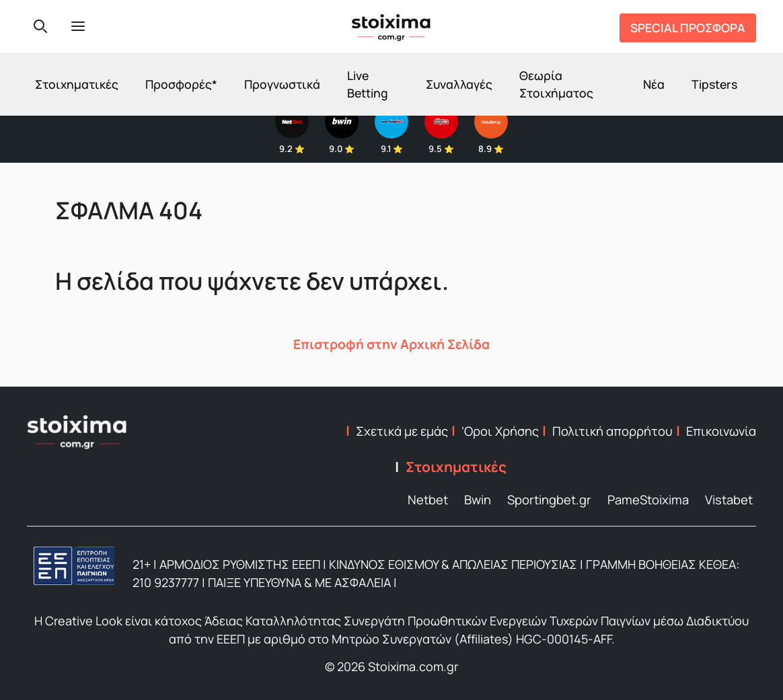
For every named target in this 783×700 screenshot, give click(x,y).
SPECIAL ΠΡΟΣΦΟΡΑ (688, 28)
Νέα (654, 84)
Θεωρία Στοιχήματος (556, 84)
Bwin (478, 500)
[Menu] (78, 26)
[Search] (40, 26)
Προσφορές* (181, 84)
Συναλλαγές (459, 84)
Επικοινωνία (721, 431)
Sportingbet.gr (549, 500)
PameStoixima (648, 500)
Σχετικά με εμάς (402, 431)
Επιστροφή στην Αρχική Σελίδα (392, 344)
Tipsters (714, 84)
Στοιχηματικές (77, 84)
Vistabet (729, 500)
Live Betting (368, 84)
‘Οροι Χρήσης (500, 431)
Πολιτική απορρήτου (612, 431)
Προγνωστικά (282, 84)
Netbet (428, 500)
